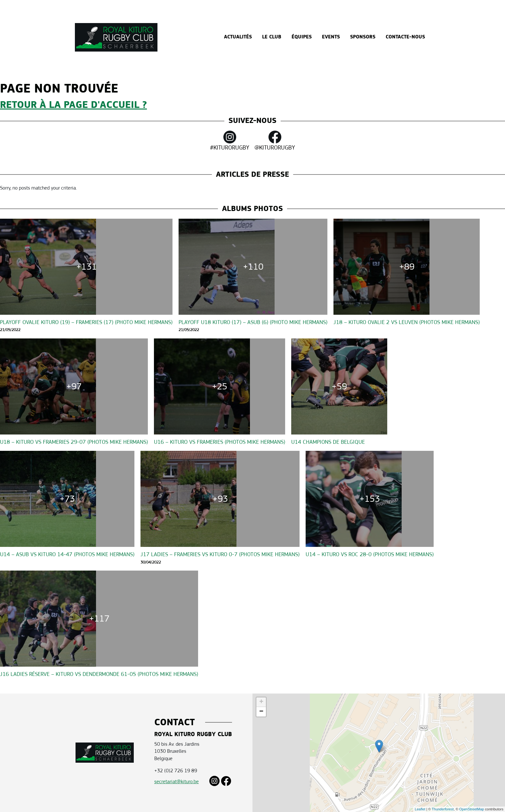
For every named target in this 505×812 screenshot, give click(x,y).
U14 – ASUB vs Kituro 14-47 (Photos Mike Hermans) (67, 554)
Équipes (302, 37)
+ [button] (261, 702)
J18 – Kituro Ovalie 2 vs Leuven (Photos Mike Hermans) (407, 322)
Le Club (272, 37)
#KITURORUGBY (230, 141)
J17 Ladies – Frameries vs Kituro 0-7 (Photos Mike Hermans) (220, 554)
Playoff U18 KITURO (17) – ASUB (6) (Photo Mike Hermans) (253, 322)
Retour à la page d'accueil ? (73, 105)
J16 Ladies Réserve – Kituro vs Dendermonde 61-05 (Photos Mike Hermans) (99, 674)
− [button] (261, 712)
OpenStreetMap (472, 809)
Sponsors (363, 37)
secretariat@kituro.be (176, 781)
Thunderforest (443, 809)
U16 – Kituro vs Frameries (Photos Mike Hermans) (220, 442)
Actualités (238, 37)
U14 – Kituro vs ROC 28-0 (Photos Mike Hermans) (370, 554)
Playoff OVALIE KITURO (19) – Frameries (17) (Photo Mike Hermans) (86, 322)
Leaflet (420, 809)
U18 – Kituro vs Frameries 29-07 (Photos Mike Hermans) (74, 442)
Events (331, 37)
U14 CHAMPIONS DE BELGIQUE (328, 442)
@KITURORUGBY (275, 141)
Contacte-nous (405, 37)
